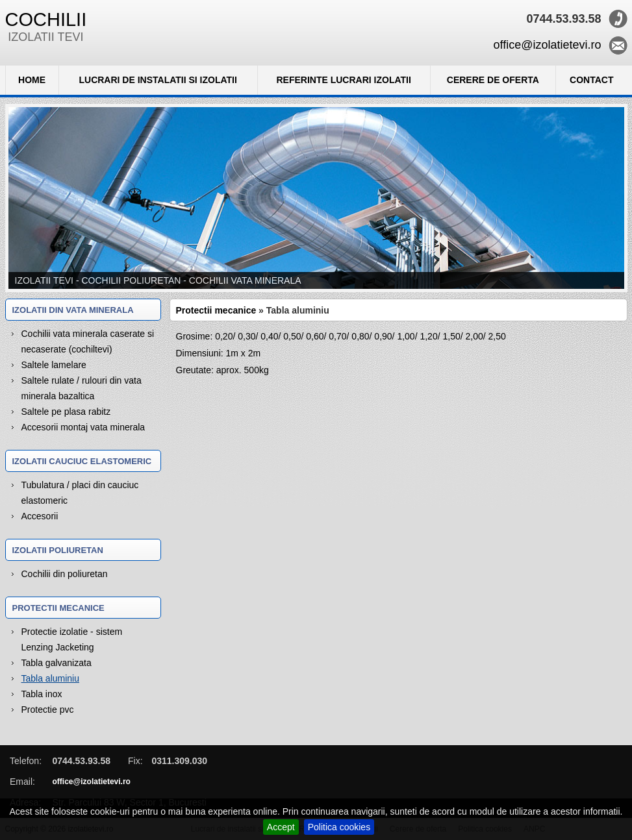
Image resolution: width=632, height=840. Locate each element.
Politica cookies (339, 827)
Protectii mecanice (216, 310)
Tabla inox (42, 694)
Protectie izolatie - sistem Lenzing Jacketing (72, 639)
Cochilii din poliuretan (65, 574)
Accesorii (40, 516)
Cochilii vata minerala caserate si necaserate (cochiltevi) (88, 341)
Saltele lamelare (54, 365)
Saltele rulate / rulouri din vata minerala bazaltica (82, 388)
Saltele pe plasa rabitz (66, 412)
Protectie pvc (48, 710)
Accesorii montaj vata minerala (83, 427)
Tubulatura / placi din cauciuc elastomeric (80, 493)
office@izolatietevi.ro (547, 45)
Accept (281, 827)
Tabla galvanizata (57, 663)
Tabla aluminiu (51, 678)
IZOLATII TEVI (46, 26)
